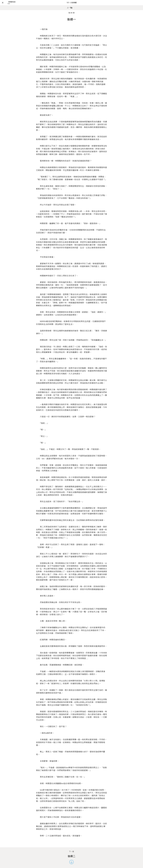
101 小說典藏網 (72, 5)
